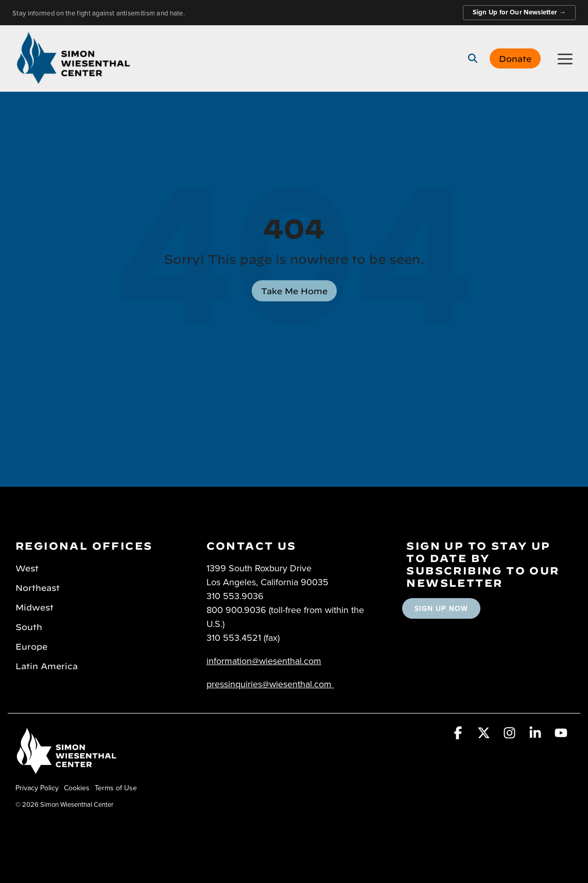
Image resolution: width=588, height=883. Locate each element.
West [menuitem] (27, 567)
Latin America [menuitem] (47, 665)
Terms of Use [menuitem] (116, 788)
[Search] (473, 58)
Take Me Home (294, 290)
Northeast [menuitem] (38, 587)
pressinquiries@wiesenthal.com (269, 684)
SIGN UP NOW (441, 608)
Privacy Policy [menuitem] (37, 788)
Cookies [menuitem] (77, 788)
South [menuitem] (29, 626)
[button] (565, 58)
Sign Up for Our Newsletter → (519, 12)
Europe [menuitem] (31, 646)
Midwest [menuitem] (34, 606)
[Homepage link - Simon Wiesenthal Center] (67, 770)
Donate (515, 58)
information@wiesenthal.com (264, 661)
